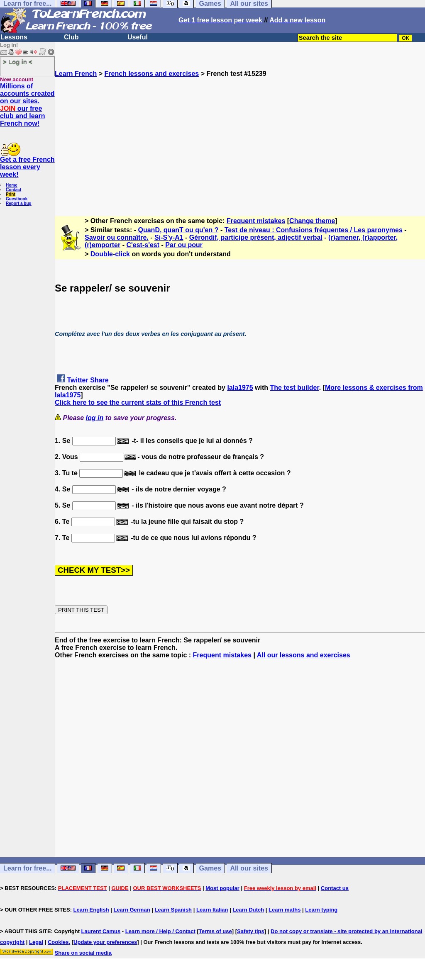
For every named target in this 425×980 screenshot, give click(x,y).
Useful (138, 37)
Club (71, 37)
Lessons (14, 37)
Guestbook (17, 199)
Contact (13, 190)
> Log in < (18, 62)
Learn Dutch (248, 910)
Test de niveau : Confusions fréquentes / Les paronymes (314, 230)
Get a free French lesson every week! (27, 167)
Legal (36, 942)
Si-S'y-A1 (169, 237)
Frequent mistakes (256, 221)
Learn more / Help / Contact (160, 931)
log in (95, 418)
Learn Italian (212, 910)
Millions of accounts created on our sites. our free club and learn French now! (27, 105)
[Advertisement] (240, 136)
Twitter (77, 380)
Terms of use (215, 931)
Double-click (110, 254)
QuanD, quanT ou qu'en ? (178, 230)
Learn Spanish (173, 910)
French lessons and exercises (152, 74)
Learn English (91, 910)
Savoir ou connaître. (117, 237)
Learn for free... (27, 868)
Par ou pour (184, 245)
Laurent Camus (101, 931)
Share (99, 380)
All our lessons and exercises (304, 655)
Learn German (132, 910)
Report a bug (19, 203)
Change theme (312, 221)
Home (12, 185)
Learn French (76, 74)
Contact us (335, 888)
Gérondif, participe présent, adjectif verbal (256, 237)
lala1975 (240, 388)
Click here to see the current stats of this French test (138, 402)
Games (210, 868)
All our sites (249, 868)
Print (11, 194)
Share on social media (83, 953)
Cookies (58, 942)
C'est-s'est (143, 245)
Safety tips (251, 931)
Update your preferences (105, 942)
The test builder (295, 388)
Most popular (222, 888)
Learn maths (285, 910)
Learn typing (321, 910)
